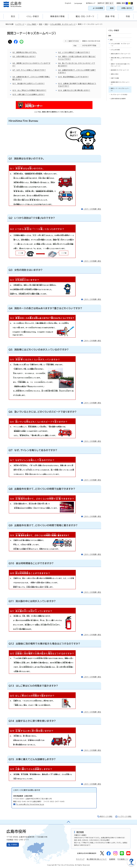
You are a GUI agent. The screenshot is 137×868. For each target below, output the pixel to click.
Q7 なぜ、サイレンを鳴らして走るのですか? (29, 70)
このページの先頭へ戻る (92, 209)
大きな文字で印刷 (89, 45)
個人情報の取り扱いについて (97, 859)
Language (78, 3)
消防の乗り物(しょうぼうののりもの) (121, 59)
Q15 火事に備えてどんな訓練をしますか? (29, 94)
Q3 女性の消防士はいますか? (24, 57)
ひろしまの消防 (115, 50)
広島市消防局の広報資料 (118, 99)
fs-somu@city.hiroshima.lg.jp (30, 804)
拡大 (111, 3)
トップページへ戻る (125, 816)
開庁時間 (80, 832)
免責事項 (112, 859)
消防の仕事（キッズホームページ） (120, 54)
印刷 (75, 46)
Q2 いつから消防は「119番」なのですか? (74, 52)
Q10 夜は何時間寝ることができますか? (73, 77)
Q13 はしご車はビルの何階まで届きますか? (29, 90)
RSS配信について (124, 859)
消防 (40, 24)
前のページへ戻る (106, 816)
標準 (107, 3)
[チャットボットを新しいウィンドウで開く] (131, 866)
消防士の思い (115, 74)
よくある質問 (98, 8)
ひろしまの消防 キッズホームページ (63, 24)
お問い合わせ (127, 8)
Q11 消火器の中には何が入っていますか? (29, 84)
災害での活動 (115, 78)
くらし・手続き (32, 24)
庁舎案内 (14, 845)
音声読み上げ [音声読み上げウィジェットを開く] (91, 3)
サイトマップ (80, 859)
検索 (112, 8)
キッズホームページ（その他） (119, 95)
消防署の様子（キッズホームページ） (120, 83)
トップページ (20, 24)
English (68, 3)
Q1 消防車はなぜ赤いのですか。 (25, 52)
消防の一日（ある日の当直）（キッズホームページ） (120, 65)
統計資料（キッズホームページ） (120, 70)
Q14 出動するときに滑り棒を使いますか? (74, 90)
